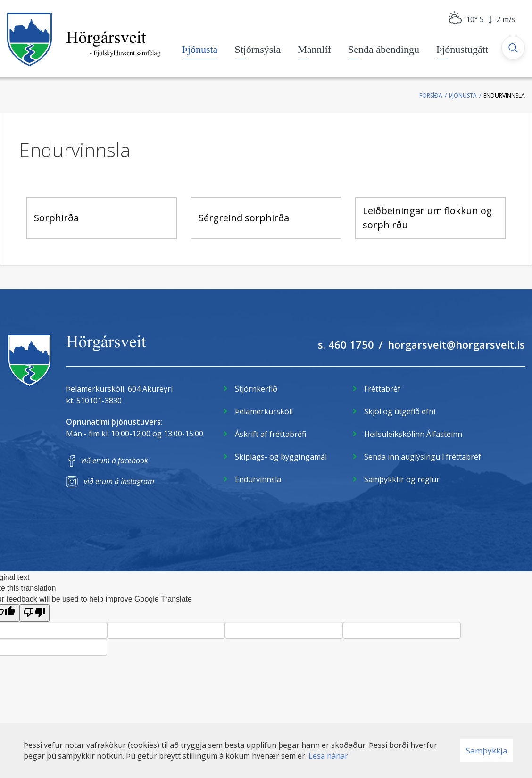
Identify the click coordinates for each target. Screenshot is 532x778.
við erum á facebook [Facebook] (115, 460)
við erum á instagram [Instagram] (119, 481)
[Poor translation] (34, 613)
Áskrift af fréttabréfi (270, 434)
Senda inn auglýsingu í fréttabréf (423, 457)
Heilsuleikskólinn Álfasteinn (413, 434)
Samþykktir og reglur (402, 479)
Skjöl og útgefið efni (400, 411)
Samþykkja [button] (487, 750)
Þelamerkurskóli (264, 411)
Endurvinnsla (504, 96)
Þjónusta (463, 96)
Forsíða (431, 96)
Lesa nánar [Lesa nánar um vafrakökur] (328, 756)
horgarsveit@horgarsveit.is (456, 344)
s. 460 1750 (346, 344)
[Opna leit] (513, 48)
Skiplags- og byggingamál (281, 457)
